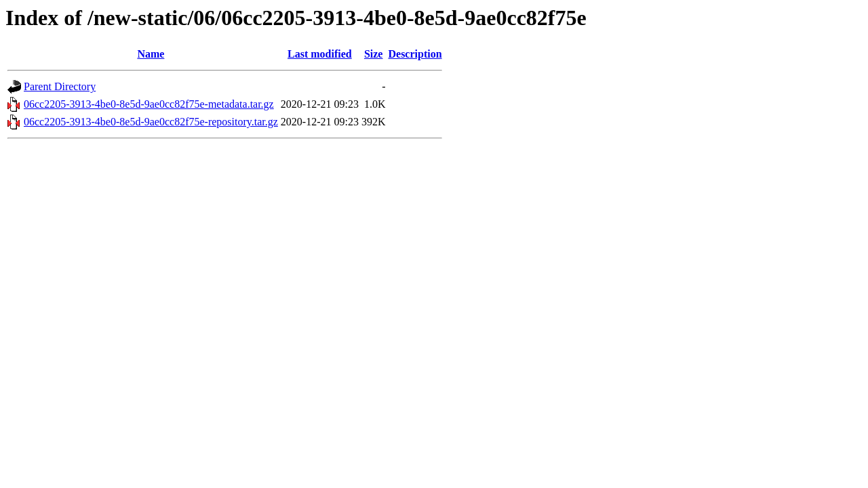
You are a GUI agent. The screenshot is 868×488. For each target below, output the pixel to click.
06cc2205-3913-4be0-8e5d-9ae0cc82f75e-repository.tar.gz (151, 122)
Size (374, 54)
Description (415, 54)
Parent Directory (60, 86)
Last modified (320, 54)
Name (151, 54)
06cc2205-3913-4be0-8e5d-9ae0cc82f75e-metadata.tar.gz (149, 104)
